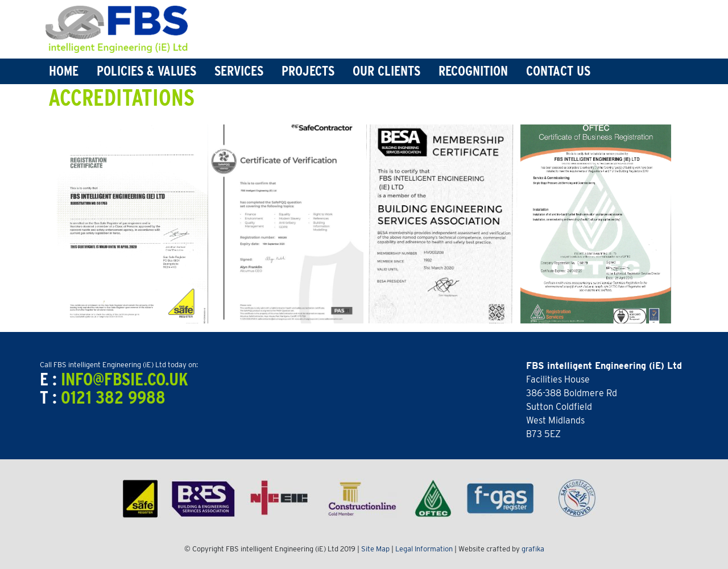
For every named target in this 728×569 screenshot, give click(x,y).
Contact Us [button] (558, 71)
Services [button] (239, 71)
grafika (533, 549)
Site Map (375, 549)
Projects (308, 71)
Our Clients (386, 71)
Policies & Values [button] (146, 71)
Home (64, 71)
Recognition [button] (473, 71)
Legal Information (424, 549)
